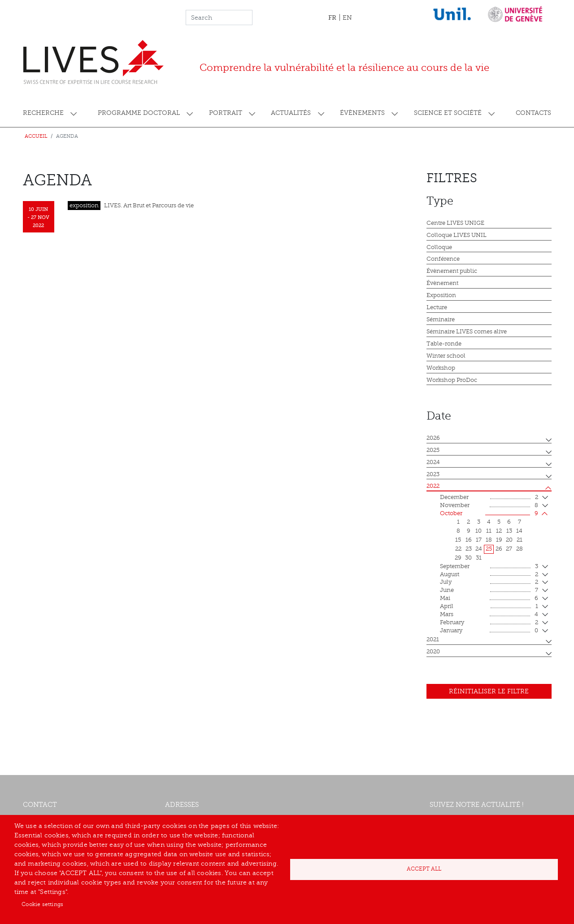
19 (499, 540)
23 (469, 549)
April (489, 607)
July (489, 582)
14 (519, 531)
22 (458, 549)
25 (489, 549)
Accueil (36, 136)
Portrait (226, 113)
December (489, 498)
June (489, 591)
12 (499, 531)
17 (479, 540)
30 (468, 558)
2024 (433, 462)
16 (469, 540)
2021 (433, 639)
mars (489, 615)
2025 (433, 450)
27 (509, 549)
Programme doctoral (139, 113)
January (489, 631)
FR (332, 18)
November (489, 506)
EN (347, 18)
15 (458, 540)
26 (499, 549)
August (489, 575)
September (489, 567)
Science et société (448, 113)
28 (520, 549)
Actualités (291, 113)
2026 (433, 438)
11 (489, 531)
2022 (433, 486)
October (489, 514)
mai (489, 599)
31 (479, 558)
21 (520, 540)
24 (479, 549)
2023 (433, 474)
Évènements (362, 113)
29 (458, 558)
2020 (433, 652)
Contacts (533, 113)
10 (478, 531)
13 (509, 531)
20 (509, 540)
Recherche (43, 113)
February (489, 623)
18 (489, 540)
